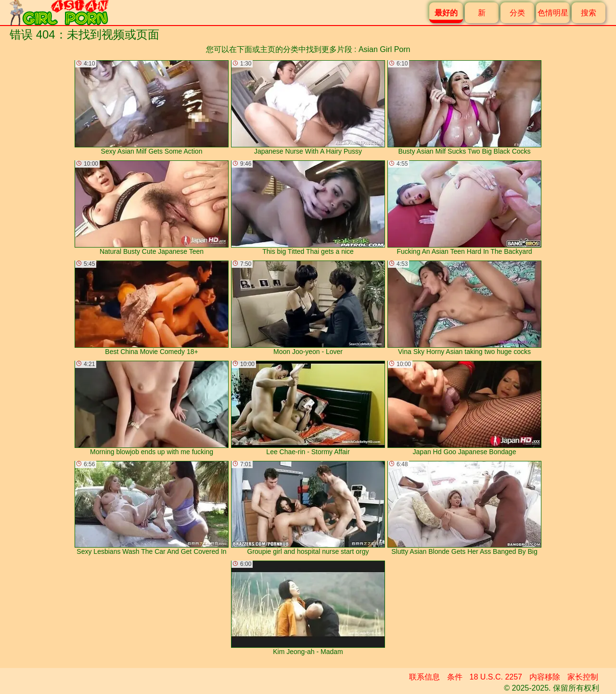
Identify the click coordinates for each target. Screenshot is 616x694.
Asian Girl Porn (385, 49)
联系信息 (424, 677)
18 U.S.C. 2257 (496, 677)
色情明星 (553, 13)
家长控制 (583, 677)
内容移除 (545, 677)
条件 (455, 677)
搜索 (589, 13)
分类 (517, 13)
